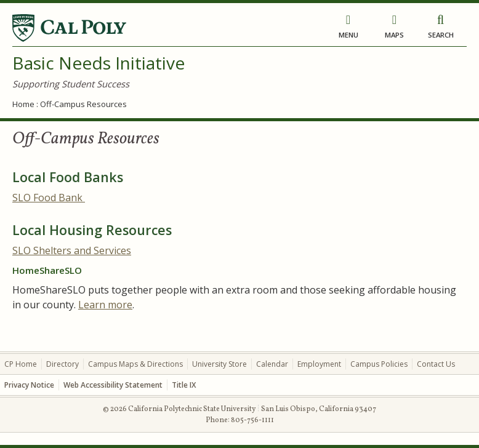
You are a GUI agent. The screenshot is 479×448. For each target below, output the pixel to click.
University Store (219, 364)
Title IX (184, 385)
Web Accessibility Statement (113, 385)
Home (23, 104)
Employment (319, 364)
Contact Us (436, 364)
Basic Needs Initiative (99, 63)
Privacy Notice (29, 385)
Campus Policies (379, 364)
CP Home (21, 364)
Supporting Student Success (71, 84)
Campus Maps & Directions (135, 364)
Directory (62, 364)
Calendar (272, 364)
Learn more (105, 305)
